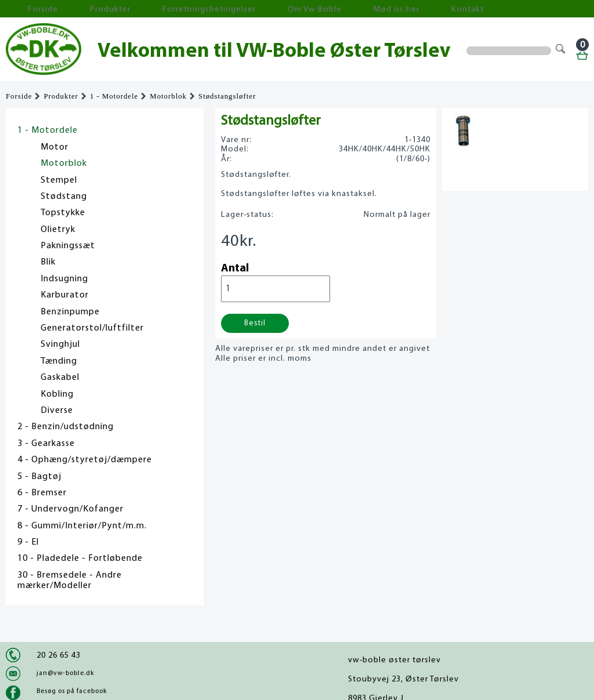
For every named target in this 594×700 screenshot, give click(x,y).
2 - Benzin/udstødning (66, 427)
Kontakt (362, 9)
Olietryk (58, 230)
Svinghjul (60, 344)
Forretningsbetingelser (159, 9)
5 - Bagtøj (39, 477)
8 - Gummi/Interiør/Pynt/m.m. (82, 526)
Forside (29, 9)
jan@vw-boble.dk (65, 673)
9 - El (28, 542)
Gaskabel (60, 378)
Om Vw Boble (244, 9)
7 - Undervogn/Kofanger (70, 509)
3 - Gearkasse (46, 444)
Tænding (59, 361)
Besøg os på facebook (72, 691)
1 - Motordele (114, 96)
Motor (55, 147)
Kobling (57, 394)
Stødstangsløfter (227, 96)
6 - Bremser (42, 493)
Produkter (80, 9)
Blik (48, 262)
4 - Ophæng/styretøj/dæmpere (85, 460)
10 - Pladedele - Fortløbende (80, 558)
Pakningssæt (68, 246)
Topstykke (63, 213)
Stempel (59, 180)
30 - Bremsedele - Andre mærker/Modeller (70, 581)
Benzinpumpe (70, 312)
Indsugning (64, 279)
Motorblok (168, 96)
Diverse (57, 411)
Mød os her (308, 9)
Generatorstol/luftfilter (92, 328)
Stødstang (64, 197)
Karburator (65, 295)
